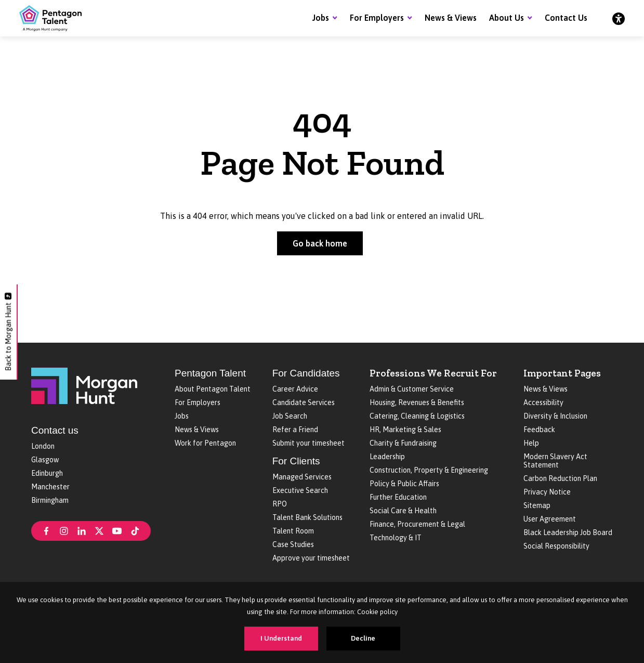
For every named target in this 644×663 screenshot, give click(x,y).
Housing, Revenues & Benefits (417, 402)
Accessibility (543, 402)
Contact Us (566, 18)
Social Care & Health (403, 511)
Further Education (398, 497)
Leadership (387, 457)
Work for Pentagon (205, 443)
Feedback (539, 430)
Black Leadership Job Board (568, 532)
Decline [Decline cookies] (363, 638)
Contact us (55, 430)
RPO (280, 504)
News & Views (451, 18)
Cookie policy (377, 612)
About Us (507, 18)
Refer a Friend (295, 430)
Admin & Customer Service (412, 389)
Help (531, 443)
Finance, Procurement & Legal (417, 524)
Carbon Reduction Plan (560, 478)
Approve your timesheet (311, 558)
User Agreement (550, 519)
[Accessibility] (619, 18)
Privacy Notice (547, 492)
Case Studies (293, 544)
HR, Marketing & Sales (405, 430)
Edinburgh (47, 473)
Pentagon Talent (210, 373)
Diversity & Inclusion (555, 416)
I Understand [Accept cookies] (281, 638)
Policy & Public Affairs (404, 484)
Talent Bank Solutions (307, 517)
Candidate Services (304, 402)
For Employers (377, 18)
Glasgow (45, 460)
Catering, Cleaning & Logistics (417, 416)
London (43, 446)
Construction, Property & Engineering (429, 470)
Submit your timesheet (308, 443)
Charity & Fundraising (403, 443)
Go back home (320, 243)
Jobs (321, 18)
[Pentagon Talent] (50, 18)
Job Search (290, 416)
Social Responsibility (556, 546)
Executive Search (300, 490)
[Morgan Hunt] (84, 385)
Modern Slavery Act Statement (555, 461)
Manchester (50, 487)
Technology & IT (396, 538)
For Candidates (306, 373)
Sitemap (537, 505)
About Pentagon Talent (213, 389)
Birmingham (50, 500)
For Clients (296, 461)
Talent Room (293, 531)
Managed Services (302, 477)
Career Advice (295, 389)
